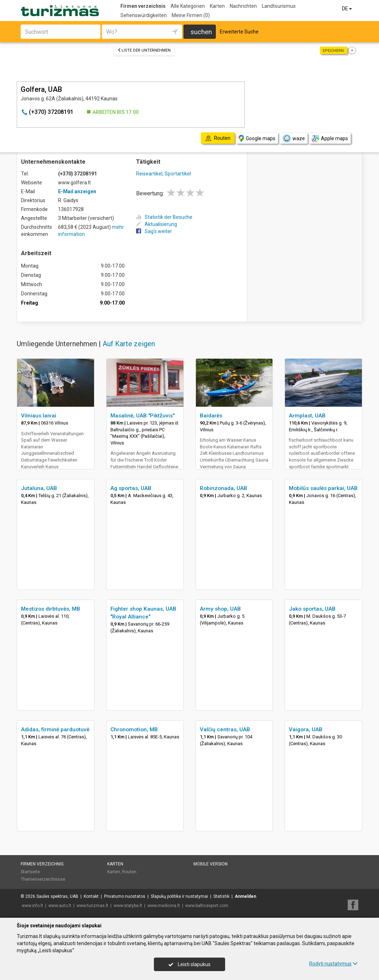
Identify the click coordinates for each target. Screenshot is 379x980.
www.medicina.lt (164, 906)
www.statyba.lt (128, 906)
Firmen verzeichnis (143, 6)
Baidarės (211, 416)
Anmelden (245, 896)
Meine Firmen (191, 15)
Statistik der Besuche (164, 217)
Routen (129, 872)
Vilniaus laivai (39, 416)
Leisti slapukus (189, 964)
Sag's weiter (154, 231)
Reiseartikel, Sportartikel (163, 174)
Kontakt (91, 896)
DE (347, 9)
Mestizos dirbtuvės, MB (51, 609)
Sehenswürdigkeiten (144, 15)
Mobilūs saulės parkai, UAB (323, 488)
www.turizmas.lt (92, 906)
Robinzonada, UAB (224, 488)
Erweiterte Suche (239, 32)
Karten (217, 6)
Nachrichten (243, 6)
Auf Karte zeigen (129, 344)
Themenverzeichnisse (43, 879)
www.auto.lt (60, 906)
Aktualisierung (157, 224)
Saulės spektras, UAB (57, 896)
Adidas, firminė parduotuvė (55, 729)
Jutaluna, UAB (39, 488)
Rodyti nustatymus (333, 964)
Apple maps (330, 139)
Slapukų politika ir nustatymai (179, 896)
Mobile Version (211, 864)
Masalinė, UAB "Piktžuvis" (142, 416)
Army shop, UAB (220, 609)
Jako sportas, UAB (312, 609)
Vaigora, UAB (306, 729)
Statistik (221, 896)
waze (294, 138)
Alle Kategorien (188, 6)
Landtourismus (279, 6)
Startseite (30, 872)
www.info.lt (32, 906)
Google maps (257, 139)
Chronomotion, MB (134, 729)
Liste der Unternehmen (144, 50)
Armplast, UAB (307, 416)
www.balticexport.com (207, 906)
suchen (201, 32)
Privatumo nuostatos (125, 896)
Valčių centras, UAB (225, 729)
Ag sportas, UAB (131, 488)
